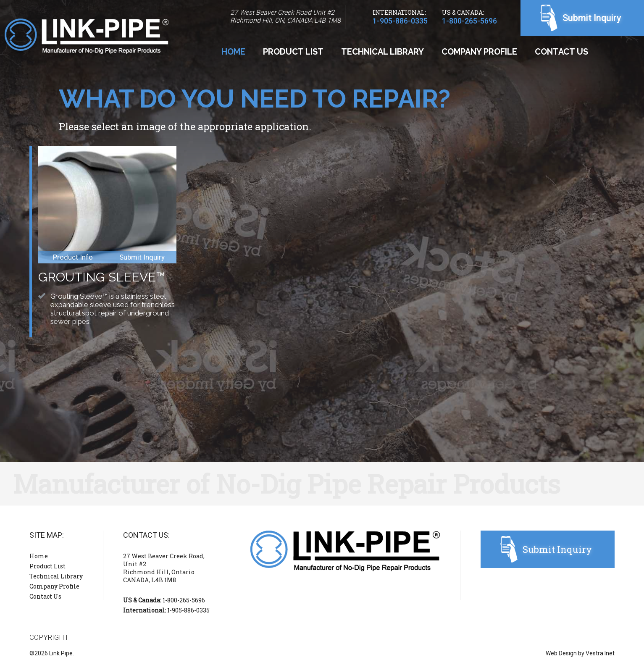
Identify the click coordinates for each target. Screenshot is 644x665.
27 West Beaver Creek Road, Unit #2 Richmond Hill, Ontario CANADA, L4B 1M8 (164, 568)
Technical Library (382, 52)
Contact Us (561, 52)
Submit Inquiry (592, 18)
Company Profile (479, 52)
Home (233, 52)
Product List (293, 52)
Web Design (561, 653)
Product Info (73, 257)
